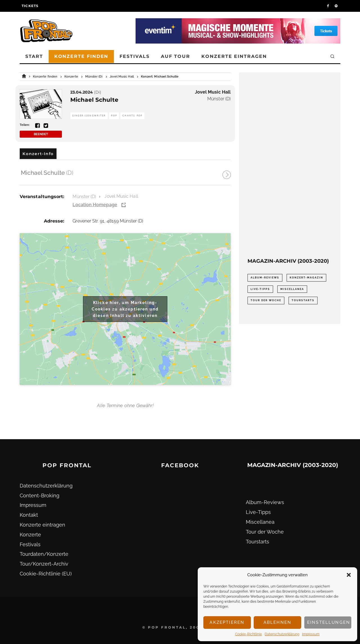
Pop (114, 116)
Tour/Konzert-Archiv (44, 564)
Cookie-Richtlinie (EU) (46, 574)
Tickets (30, 6)
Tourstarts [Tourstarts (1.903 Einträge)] (303, 300)
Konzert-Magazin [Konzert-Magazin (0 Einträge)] (306, 278)
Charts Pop (132, 116)
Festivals (134, 56)
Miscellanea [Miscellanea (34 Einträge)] (292, 289)
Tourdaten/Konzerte (44, 554)
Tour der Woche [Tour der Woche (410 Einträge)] (266, 300)
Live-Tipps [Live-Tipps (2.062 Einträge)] (260, 289)
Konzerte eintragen (234, 56)
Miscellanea (260, 522)
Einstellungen (329, 622)
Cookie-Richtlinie (248, 634)
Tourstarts (257, 542)
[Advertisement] (290, 165)
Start (34, 56)
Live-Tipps (258, 512)
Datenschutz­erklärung (282, 634)
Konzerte (30, 535)
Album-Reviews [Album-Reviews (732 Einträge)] (265, 278)
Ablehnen (277, 622)
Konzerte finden (81, 56)
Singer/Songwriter (89, 116)
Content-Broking (40, 496)
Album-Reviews (265, 502)
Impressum (311, 634)
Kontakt (29, 515)
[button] (349, 575)
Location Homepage (95, 205)
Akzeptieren (227, 622)
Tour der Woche (265, 532)
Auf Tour (175, 56)
